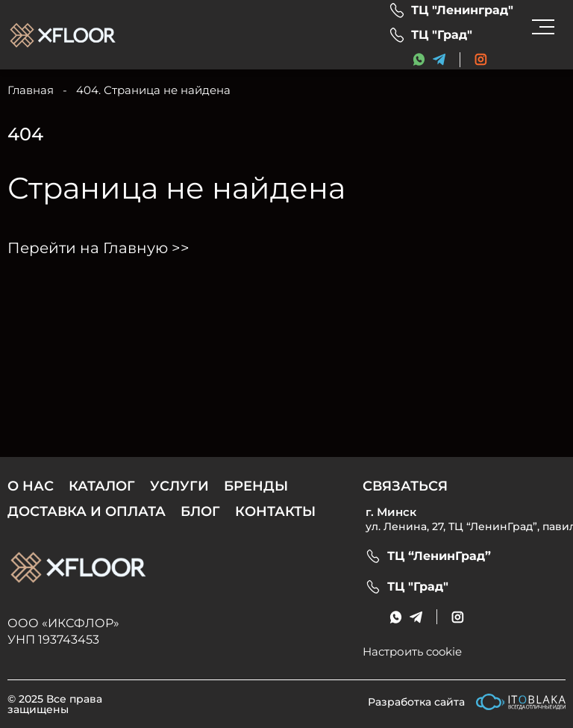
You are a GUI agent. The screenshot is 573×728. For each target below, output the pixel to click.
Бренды (256, 486)
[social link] (481, 59)
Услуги (179, 486)
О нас (31, 486)
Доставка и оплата (87, 511)
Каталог (102, 486)
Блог (200, 511)
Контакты (275, 511)
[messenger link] (419, 59)
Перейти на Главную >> (98, 248)
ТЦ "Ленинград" (462, 10)
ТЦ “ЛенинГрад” (439, 556)
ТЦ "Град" (442, 35)
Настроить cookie (412, 651)
